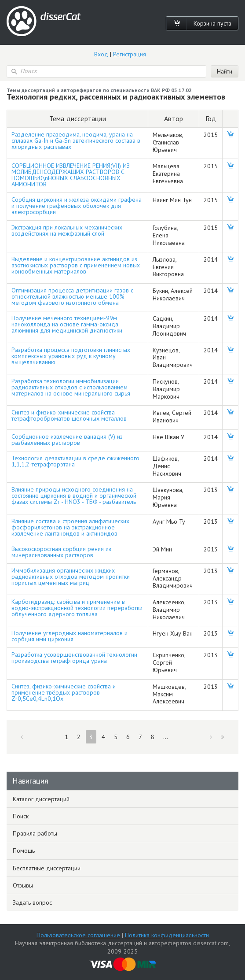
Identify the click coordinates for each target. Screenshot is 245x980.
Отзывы (23, 885)
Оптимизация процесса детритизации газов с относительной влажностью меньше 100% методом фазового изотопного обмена (72, 296)
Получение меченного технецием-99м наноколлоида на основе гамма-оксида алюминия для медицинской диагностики (67, 324)
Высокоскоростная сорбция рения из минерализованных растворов (61, 552)
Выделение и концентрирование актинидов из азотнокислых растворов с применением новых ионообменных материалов (76, 265)
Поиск (21, 816)
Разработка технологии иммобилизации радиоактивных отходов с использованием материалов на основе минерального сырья (71, 387)
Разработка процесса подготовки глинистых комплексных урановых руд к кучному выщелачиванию (71, 356)
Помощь (24, 851)
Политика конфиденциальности (167, 935)
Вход (101, 54)
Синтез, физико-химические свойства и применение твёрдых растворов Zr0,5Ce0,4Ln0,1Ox (64, 692)
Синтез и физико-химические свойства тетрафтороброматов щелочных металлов (69, 415)
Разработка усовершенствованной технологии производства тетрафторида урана (74, 658)
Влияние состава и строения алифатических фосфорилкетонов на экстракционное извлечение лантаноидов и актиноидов (70, 527)
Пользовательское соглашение (78, 935)
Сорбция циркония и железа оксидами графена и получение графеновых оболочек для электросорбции (77, 206)
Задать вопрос (32, 902)
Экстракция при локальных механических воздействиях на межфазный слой (67, 230)
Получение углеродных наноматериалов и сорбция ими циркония (69, 636)
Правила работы (35, 833)
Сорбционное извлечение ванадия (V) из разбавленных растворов (67, 440)
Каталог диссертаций (41, 799)
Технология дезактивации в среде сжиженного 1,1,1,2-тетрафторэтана (75, 461)
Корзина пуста (212, 23)
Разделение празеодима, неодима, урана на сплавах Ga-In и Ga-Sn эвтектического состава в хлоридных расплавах (76, 141)
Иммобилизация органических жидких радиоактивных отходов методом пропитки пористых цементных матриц (71, 577)
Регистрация (130, 54)
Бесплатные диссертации (47, 868)
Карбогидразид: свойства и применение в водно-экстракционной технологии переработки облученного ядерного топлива (77, 608)
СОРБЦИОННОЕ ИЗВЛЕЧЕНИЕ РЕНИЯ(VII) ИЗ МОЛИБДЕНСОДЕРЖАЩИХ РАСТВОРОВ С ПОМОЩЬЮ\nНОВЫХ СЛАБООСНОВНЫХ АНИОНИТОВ (71, 175)
